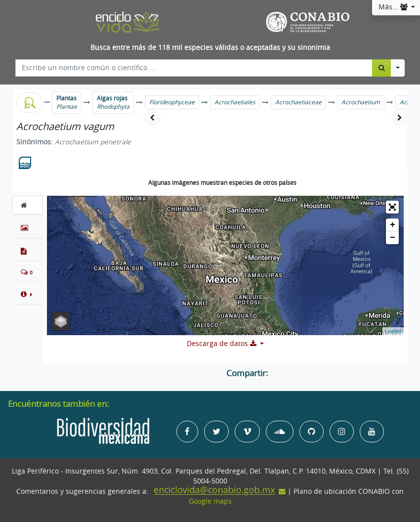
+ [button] (393, 225)
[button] (28, 294)
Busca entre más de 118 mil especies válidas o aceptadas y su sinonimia (210, 47)
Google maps (210, 501)
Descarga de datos (223, 344)
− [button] (393, 238)
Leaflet (393, 331)
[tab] (28, 205)
